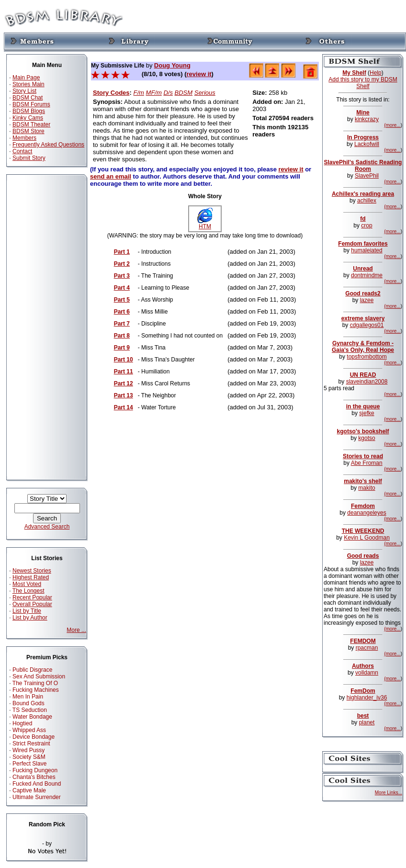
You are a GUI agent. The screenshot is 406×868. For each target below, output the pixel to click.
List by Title (27, 611)
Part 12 (124, 383)
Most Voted (27, 584)
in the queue (363, 406)
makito (367, 488)
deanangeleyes (367, 513)
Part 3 (122, 276)
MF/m (154, 93)
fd (363, 219)
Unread (363, 269)
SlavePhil (367, 176)
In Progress (363, 137)
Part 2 (122, 264)
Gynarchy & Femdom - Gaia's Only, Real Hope (363, 347)
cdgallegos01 (367, 325)
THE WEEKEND (363, 531)
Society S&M (29, 757)
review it (199, 74)
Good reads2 (363, 293)
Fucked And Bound (37, 784)
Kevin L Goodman (367, 538)
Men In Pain (28, 697)
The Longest (28, 591)
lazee (367, 300)
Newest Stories (32, 571)
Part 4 (122, 288)
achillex (367, 201)
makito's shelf (363, 481)
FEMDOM (363, 641)
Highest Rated (31, 577)
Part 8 (122, 336)
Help (376, 73)
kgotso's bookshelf (363, 431)
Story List (24, 91)
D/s (168, 93)
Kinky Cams (28, 118)
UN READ (363, 375)
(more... (392, 125)
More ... (76, 630)
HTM (205, 224)
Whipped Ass (29, 730)
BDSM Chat (28, 98)
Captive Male (29, 790)
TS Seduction (30, 710)
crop (367, 225)
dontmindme (367, 275)
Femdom (363, 506)
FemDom (363, 691)
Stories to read (363, 456)
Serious (205, 93)
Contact (22, 151)
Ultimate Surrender (37, 797)
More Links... (389, 793)
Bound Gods (28, 703)
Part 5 (122, 300)
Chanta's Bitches (34, 777)
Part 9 (122, 348)
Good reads (363, 556)
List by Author (30, 618)
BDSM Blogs (29, 111)
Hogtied (22, 723)
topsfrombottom (367, 357)
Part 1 (122, 252)
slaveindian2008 (367, 382)
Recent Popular (32, 597)
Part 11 (124, 372)
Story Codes (111, 93)
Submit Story (29, 158)
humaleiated (367, 250)
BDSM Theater (31, 124)
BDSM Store (28, 131)
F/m (139, 93)
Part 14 (124, 407)
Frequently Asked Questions (48, 145)
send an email (111, 176)
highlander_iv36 (367, 698)
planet (367, 722)
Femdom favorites (363, 244)
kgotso (367, 438)
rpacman (367, 648)
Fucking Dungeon (35, 770)
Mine (363, 113)
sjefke (367, 413)
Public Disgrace (32, 670)
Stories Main (28, 84)
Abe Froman (367, 463)
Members (24, 138)
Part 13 (124, 395)
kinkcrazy (367, 119)
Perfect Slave (29, 764)
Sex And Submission (39, 676)
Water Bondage (32, 717)
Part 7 (122, 324)
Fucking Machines (36, 690)
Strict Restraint (31, 744)
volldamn (367, 673)
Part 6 (122, 312)
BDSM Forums (31, 104)
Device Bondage (34, 737)
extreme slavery (363, 318)
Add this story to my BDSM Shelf (363, 83)
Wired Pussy (28, 750)
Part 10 (124, 360)
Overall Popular (32, 604)
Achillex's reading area (363, 194)
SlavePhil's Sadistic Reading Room (363, 166)
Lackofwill (367, 144)
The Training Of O (35, 683)
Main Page (26, 78)
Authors (363, 666)
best (363, 716)
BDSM (184, 93)
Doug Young (172, 65)
